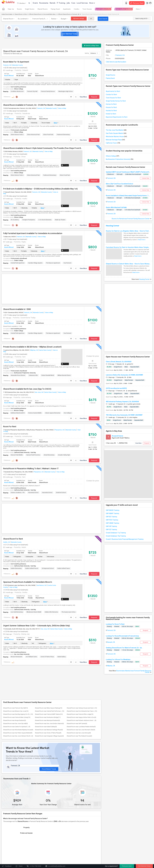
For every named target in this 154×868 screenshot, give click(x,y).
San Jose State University (22, 655)
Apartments (67, 9)
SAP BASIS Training (113, 511)
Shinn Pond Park (48, 135)
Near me (11, 9)
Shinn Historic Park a (17, 135)
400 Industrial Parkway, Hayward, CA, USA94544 (122, 402)
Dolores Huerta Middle (35, 413)
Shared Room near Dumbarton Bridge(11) (48, 718)
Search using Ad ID (142, 19)
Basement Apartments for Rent (117, 117)
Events (40, 3)
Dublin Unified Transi (64, 569)
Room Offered (9, 76)
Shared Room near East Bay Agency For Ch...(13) (18, 715)
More (97, 3)
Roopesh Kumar (118, 436)
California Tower (113, 143)
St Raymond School (48, 569)
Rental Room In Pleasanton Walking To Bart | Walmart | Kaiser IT (31, 469)
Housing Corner (113, 226)
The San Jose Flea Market (116, 131)
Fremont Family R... (39, 19)
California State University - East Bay (25, 453)
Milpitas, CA (34, 350)
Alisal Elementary (49, 455)
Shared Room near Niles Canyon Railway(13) (49, 708)
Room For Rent (10, 427)
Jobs (73, 3)
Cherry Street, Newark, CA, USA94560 (119, 362)
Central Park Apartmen (18, 263)
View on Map (62, 109)
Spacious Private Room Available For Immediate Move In (28, 582)
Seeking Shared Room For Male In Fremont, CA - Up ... (125, 648)
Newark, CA (111, 643)
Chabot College (19, 261)
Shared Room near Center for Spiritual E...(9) (17, 727)
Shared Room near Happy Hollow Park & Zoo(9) (81, 718)
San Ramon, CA (41, 586)
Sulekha (8, 3)
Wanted (117, 627)
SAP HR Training (111, 527)
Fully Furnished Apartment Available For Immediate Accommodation (33, 234)
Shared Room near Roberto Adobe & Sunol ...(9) (81, 721)
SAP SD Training (111, 530)
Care (78, 3)
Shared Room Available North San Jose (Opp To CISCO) (27, 389)
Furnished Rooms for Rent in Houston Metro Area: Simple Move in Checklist (128, 248)
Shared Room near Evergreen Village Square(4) (49, 736)
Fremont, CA (7, 65)
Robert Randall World (48, 376)
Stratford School (61, 493)
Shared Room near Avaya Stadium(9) (15, 721)
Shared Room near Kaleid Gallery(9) (46, 727)
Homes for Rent (111, 105)
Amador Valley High (64, 455)
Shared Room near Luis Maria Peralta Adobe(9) (81, 727)
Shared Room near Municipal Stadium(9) (47, 721)
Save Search (103, 19)
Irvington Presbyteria (29, 220)
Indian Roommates (7, 15)
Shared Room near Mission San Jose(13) (16, 712)
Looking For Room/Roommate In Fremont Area (122, 636)
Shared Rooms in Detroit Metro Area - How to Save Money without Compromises (128, 264)
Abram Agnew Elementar (53, 413)
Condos (77, 9)
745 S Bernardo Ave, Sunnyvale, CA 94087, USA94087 (124, 415)
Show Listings (79, 19)
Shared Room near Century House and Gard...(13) (82, 708)
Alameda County (17, 65)
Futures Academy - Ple (18, 493)
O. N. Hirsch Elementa (45, 220)
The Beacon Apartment (53, 263)
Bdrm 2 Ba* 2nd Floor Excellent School (119, 184)
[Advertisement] (51, 289)
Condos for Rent (111, 95)
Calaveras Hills (33, 376)
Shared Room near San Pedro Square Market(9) (18, 733)
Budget (64, 19)
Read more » (142, 240)
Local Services (87, 3)
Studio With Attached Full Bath (116, 208)
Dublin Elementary (16, 569)
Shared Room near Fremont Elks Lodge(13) (80, 715)
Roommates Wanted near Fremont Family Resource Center (134, 672)
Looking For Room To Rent (115, 625)
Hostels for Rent (111, 111)
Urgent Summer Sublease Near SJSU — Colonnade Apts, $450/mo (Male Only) (37, 626)
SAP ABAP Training (112, 514)
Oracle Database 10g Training (116, 536)
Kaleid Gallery (62, 657)
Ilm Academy (15, 220)
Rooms (19, 9)
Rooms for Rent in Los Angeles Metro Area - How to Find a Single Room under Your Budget (128, 231)
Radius (54, 19)
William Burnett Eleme (64, 376)
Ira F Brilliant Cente (31, 657)
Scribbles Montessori (17, 92)
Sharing (109, 627)
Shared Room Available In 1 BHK (17, 310)
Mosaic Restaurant (16, 657)
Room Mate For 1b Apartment (16, 62)
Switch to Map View (91, 46)
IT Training (66, 3)
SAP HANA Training (112, 524)
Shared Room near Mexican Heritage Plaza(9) (49, 730)
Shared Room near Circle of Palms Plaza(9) (48, 733)
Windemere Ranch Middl (34, 612)
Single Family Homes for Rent (116, 101)
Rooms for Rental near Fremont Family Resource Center (132, 219)
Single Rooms (30, 9)
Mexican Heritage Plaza (115, 140)
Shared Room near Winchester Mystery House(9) (18, 730)
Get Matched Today (70, 34)
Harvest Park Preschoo (33, 455)
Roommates (48, 3)
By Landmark (23, 19)
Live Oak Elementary (17, 612)
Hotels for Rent (111, 114)
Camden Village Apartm (35, 263)
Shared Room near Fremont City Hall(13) (16, 708)
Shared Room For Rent (13, 539)
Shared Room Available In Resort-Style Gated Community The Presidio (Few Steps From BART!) (43, 149)
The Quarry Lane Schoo (69, 612)
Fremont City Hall (32, 92)
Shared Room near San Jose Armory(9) (79, 733)
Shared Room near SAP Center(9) (77, 724)
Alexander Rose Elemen (18, 376)
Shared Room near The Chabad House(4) (79, 736)
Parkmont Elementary (63, 135)
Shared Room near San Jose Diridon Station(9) (49, 724)
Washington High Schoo (66, 92)
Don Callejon (68, 413)
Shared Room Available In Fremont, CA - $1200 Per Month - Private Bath (34, 105)
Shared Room (8, 19)
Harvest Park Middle (17, 455)
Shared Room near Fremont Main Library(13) (17, 718)
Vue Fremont (67, 263)
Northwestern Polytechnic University (25, 373)
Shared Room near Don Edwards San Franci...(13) (82, 712)
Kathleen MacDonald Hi (18, 413)
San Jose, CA (39, 393)
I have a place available (124, 9)
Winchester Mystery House (116, 137)
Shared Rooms (43, 9)
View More (83, 97)
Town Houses (87, 9)
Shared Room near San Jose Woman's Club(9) (81, 730)
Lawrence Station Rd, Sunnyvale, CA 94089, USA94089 (124, 375)
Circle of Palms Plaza (47, 657)
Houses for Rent (111, 108)
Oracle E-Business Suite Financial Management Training (125, 540)
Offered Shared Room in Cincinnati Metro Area (42, 15)
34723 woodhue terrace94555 (116, 389)
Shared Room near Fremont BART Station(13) (49, 715)
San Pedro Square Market (116, 134)
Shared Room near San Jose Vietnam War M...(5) (18, 736)
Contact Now (145, 179)
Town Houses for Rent (113, 98)
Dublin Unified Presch (32, 569)
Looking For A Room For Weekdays (118, 660)
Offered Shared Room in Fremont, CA (69, 15)
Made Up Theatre (60, 220)
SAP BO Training (111, 517)
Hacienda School (33, 493)
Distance (94, 54)
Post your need (127, 866)
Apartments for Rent (113, 92)
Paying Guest (55, 9)
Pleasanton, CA (60, 430)
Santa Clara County (45, 350)
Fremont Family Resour (48, 92)
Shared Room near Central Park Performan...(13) (50, 712)
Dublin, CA (7, 542)
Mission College (19, 411)
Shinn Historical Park (33, 135)
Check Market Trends (49, 768)
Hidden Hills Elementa (51, 612)
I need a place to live (103, 9)
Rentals (57, 3)
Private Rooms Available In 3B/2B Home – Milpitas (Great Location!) (32, 347)
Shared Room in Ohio (21, 15)
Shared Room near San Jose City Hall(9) (15, 724)
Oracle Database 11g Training (116, 533)
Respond (94, 97)
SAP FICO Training (112, 520)
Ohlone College (19, 89)
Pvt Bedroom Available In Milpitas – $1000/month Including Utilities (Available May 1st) (40, 189)
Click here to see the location (116, 62)
